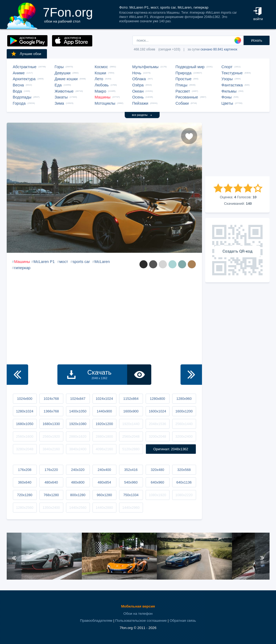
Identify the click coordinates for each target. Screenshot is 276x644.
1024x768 (51, 399)
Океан (138, 91)
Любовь (102, 85)
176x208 (25, 470)
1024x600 (25, 399)
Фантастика (232, 85)
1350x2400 (51, 508)
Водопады (22, 97)
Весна (19, 85)
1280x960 (184, 399)
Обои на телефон (138, 614)
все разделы (142, 115)
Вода (17, 91)
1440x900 (104, 411)
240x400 (104, 470)
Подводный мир (190, 67)
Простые (183, 79)
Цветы (227, 103)
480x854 (104, 482)
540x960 (131, 482)
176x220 (51, 470)
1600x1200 (184, 411)
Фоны (227, 97)
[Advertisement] (237, 149)
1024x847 (78, 399)
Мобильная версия (138, 606)
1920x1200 (104, 424)
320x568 (184, 470)
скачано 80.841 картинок (219, 49)
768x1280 (51, 495)
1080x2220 (184, 495)
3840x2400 (78, 449)
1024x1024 (104, 399)
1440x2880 (104, 508)
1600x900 (131, 411)
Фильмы (229, 91)
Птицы (181, 85)
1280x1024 (25, 411)
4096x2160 (104, 449)
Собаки (182, 103)
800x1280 (78, 495)
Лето (99, 79)
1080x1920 (157, 495)
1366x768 (51, 411)
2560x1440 (184, 424)
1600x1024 (157, 411)
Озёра (138, 85)
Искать (257, 40)
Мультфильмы (145, 67)
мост (64, 262)
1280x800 (157, 399)
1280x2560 (25, 508)
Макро (100, 91)
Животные (64, 91)
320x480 (157, 470)
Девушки (63, 73)
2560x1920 (51, 436)
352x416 (131, 470)
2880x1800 (104, 436)
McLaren (102, 262)
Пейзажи (140, 103)
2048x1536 (157, 424)
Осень (138, 97)
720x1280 (25, 495)
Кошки (100, 73)
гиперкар (22, 268)
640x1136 (184, 482)
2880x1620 (78, 436)
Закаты (61, 97)
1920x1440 (131, 424)
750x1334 (131, 495)
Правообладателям (96, 621)
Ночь (137, 73)
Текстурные (232, 73)
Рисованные (187, 97)
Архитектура (24, 79)
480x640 (51, 482)
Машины (103, 97)
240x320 (78, 470)
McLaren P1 (44, 262)
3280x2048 (25, 449)
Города (19, 103)
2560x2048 (131, 436)
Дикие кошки (66, 79)
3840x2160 (51, 449)
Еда (58, 85)
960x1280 (104, 495)
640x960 (157, 482)
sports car (81, 262)
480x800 (78, 482)
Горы (59, 67)
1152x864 (131, 399)
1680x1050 (25, 424)
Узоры (227, 79)
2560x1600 (25, 436)
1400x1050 (78, 411)
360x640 (25, 482)
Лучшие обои (26, 54)
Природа (183, 73)
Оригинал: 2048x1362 (171, 449)
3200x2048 (157, 436)
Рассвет (183, 91)
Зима (59, 103)
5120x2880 (131, 449)
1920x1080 (78, 424)
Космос (101, 67)
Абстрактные (25, 67)
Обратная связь (183, 621)
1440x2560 (78, 508)
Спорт (227, 67)
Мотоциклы (105, 103)
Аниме (19, 73)
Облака (139, 79)
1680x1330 (51, 424)
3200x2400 (184, 436)
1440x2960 (131, 508)
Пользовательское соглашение (141, 621)
